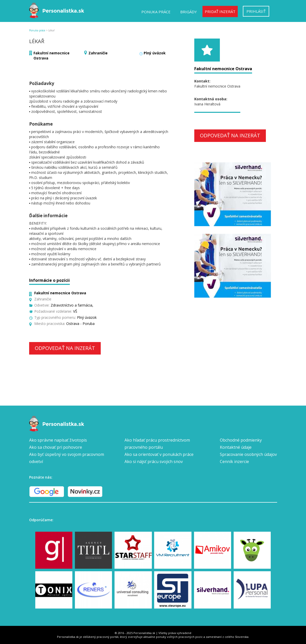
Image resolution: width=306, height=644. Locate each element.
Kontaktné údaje (236, 447)
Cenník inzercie (234, 461)
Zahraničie (98, 53)
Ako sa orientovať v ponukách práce (159, 454)
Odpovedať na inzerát (65, 348)
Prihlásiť (256, 11)
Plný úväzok (155, 53)
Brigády (189, 12)
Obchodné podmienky (241, 440)
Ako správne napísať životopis (58, 440)
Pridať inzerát (220, 11)
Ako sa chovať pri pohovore (56, 447)
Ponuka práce (156, 12)
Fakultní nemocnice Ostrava (223, 69)
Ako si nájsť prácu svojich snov (154, 461)
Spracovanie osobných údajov (248, 454)
